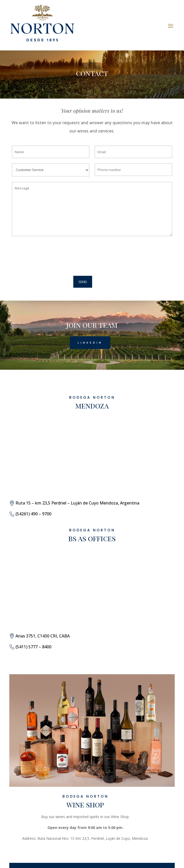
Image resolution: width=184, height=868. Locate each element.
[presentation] (49, 257)
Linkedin (90, 343)
